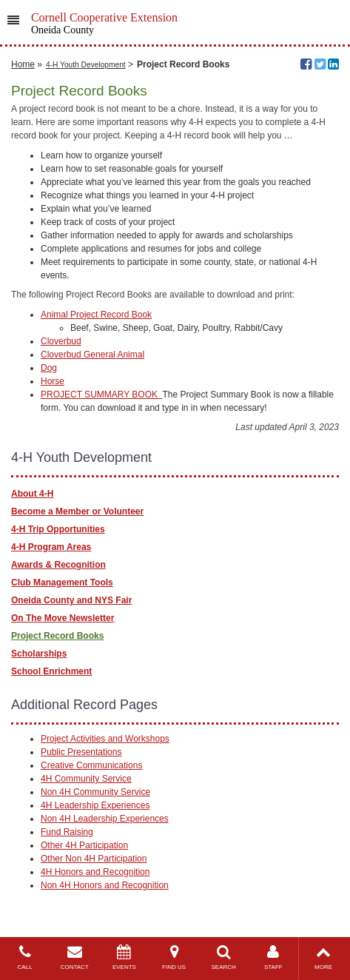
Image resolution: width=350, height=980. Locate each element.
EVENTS (124, 957)
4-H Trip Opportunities (58, 529)
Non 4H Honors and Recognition (105, 885)
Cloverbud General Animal (92, 355)
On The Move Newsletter (63, 618)
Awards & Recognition (58, 565)
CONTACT (74, 957)
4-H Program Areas (51, 547)
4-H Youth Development (86, 65)
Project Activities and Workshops (105, 739)
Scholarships (39, 654)
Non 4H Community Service (95, 792)
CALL (25, 957)
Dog (49, 368)
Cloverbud (61, 341)
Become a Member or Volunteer (77, 511)
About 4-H (32, 494)
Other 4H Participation (84, 845)
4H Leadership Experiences (95, 805)
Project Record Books (57, 636)
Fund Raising (67, 832)
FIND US (174, 957)
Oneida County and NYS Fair (71, 600)
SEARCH (224, 957)
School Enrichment (51, 671)
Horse (53, 381)
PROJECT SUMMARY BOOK (101, 395)
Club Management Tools (62, 583)
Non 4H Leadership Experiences (105, 819)
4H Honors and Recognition (95, 872)
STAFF (273, 957)
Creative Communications (91, 765)
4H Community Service (86, 779)
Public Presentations (81, 752)
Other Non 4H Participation (94, 859)
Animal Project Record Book (96, 315)
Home (23, 64)
